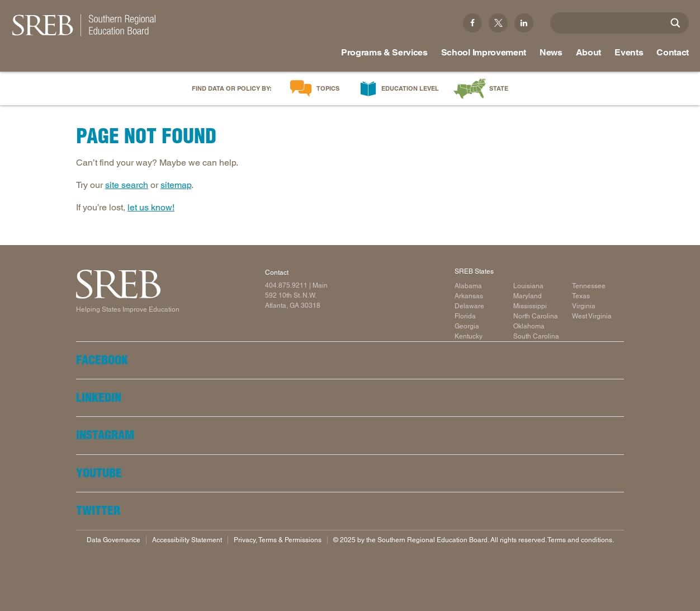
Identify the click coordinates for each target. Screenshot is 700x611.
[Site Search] (675, 23)
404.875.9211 (286, 285)
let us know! (151, 207)
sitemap (176, 185)
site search (127, 185)
